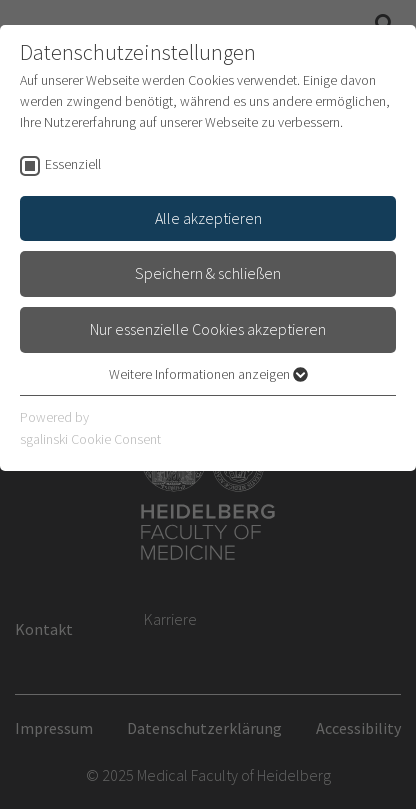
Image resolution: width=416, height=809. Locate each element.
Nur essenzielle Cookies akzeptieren (208, 329)
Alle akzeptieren (208, 218)
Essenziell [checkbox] (73, 164)
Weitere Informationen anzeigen (208, 374)
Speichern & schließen (208, 273)
